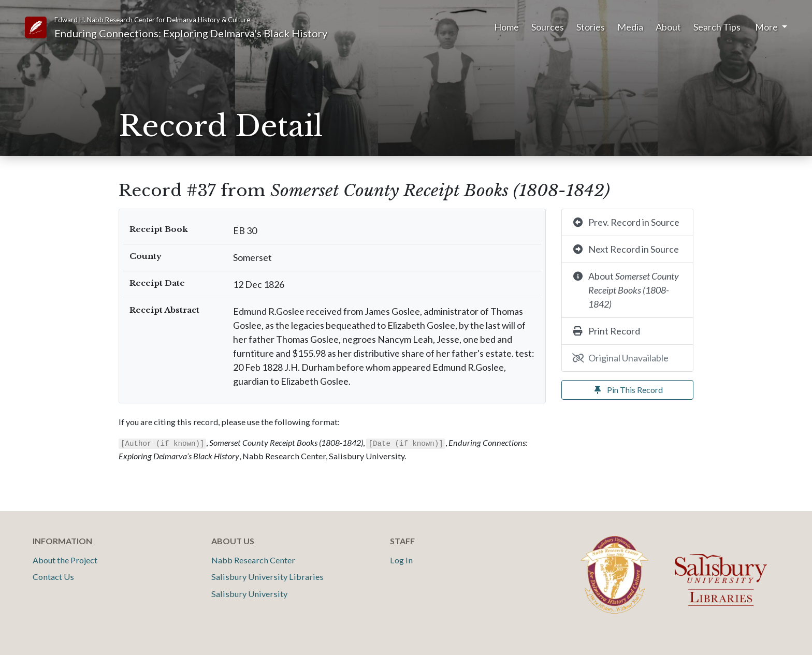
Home (506, 27)
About (668, 27)
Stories (591, 27)
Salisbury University (249, 594)
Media (630, 27)
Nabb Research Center (253, 560)
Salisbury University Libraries (267, 577)
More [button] (767, 27)
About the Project (65, 560)
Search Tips (717, 27)
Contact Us (53, 577)
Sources (548, 27)
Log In (401, 560)
